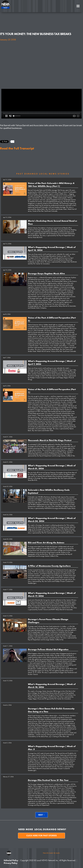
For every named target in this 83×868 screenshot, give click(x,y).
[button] (78, 6)
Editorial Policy (11, 860)
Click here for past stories (42, 836)
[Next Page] (42, 815)
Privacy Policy (11, 863)
